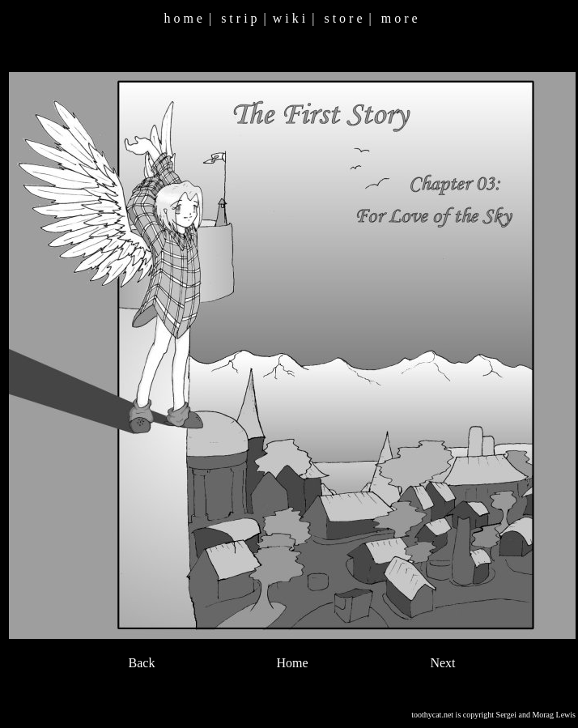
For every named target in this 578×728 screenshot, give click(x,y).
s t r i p (239, 18)
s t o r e (343, 18)
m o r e (399, 18)
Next (442, 663)
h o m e (183, 18)
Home (292, 663)
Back (142, 663)
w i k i (289, 18)
